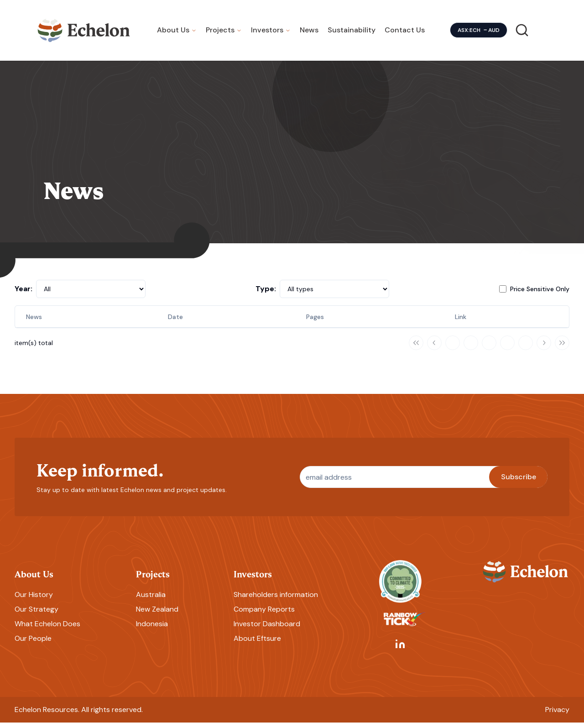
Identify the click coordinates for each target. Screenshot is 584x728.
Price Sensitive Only (540, 294)
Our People (33, 644)
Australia (151, 600)
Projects (220, 33)
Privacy (557, 715)
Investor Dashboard (267, 629)
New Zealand (157, 615)
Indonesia (152, 629)
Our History (34, 600)
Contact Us (405, 33)
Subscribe (519, 482)
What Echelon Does (47, 629)
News (309, 33)
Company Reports (264, 615)
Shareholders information (276, 600)
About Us (173, 33)
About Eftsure (257, 644)
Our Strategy (36, 615)
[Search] (522, 33)
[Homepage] (84, 33)
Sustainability (352, 33)
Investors (267, 33)
